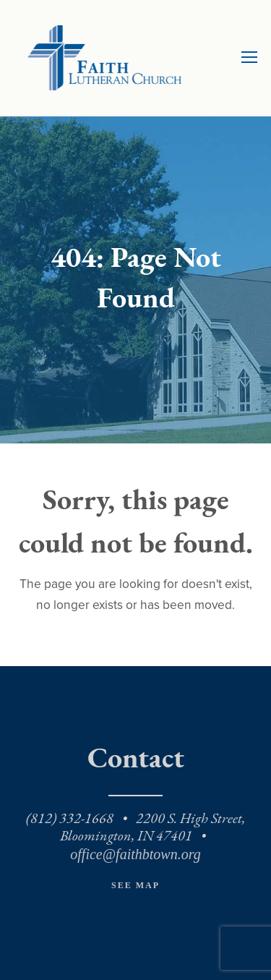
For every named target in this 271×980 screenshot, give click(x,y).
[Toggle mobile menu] (249, 58)
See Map (135, 885)
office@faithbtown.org (135, 854)
